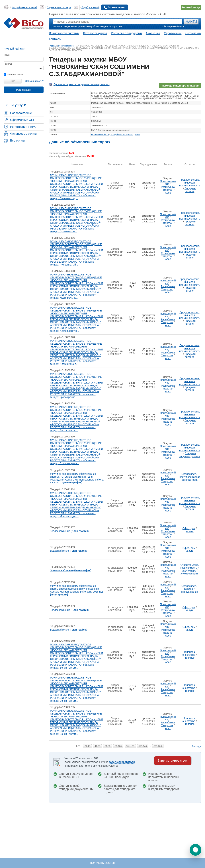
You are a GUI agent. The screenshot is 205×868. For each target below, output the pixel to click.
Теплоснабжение (69, 531)
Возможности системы (64, 33)
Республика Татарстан (122, 135)
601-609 (158, 746)
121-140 (143, 746)
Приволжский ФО (100, 135)
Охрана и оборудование (190, 590)
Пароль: (8, 64)
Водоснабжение (69, 551)
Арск (137, 135)
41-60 (98, 746)
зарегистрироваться (122, 762)
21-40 (87, 746)
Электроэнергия (190, 574)
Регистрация (24, 90)
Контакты (55, 39)
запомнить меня (14, 75)
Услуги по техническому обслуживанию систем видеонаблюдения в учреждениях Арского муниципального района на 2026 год (76, 590)
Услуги (190, 531)
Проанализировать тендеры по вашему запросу (82, 84)
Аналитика (153, 33)
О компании (193, 33)
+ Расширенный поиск (173, 26)
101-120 (130, 746)
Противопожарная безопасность (190, 478)
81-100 (118, 746)
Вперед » (197, 746)
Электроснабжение (71, 570)
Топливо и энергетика (189, 653)
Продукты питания (190, 190)
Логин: (7, 55)
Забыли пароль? (34, 81)
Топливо (190, 658)
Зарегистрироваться (173, 761)
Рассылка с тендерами (126, 33)
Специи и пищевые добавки (190, 455)
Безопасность (189, 474)
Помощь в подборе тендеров (180, 86)
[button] (195, 850)
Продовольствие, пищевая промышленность (190, 183)
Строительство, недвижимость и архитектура (190, 568)
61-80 (107, 746)
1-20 (78, 746)
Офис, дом (189, 528)
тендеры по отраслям (111, 26)
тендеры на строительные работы (81, 26)
